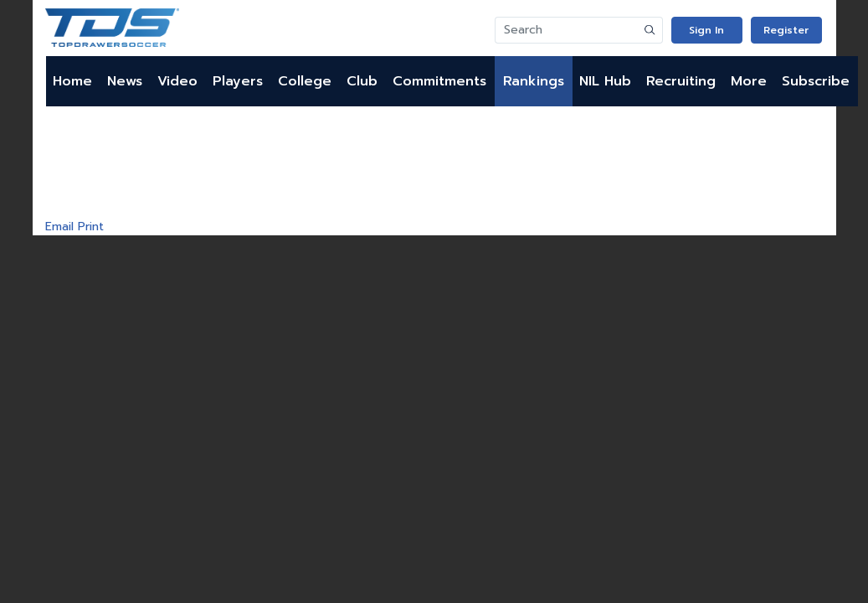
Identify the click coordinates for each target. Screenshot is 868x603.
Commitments (439, 81)
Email (59, 227)
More (749, 81)
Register (786, 30)
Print (91, 227)
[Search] (567, 30)
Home (72, 81)
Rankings (534, 81)
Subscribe (816, 81)
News (125, 81)
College (305, 81)
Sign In (706, 30)
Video (177, 81)
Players (238, 81)
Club (362, 81)
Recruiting (681, 81)
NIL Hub (605, 81)
